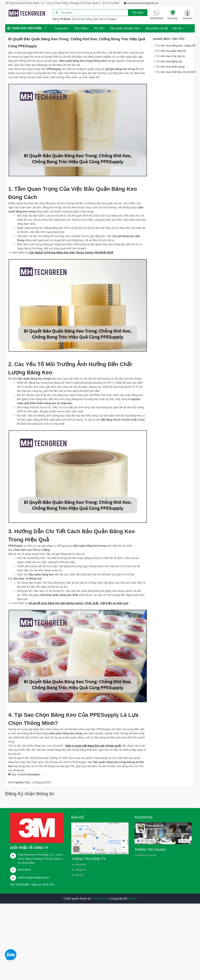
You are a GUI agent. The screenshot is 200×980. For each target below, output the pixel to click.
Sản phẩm (80, 864)
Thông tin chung (147, 855)
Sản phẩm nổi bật (157, 28)
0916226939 (24, 870)
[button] (187, 15)
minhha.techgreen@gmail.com (33, 878)
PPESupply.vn (100, 898)
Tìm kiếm (138, 13)
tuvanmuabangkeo (29, 774)
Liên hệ (79, 875)
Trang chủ (80, 870)
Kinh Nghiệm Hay (19, 782)
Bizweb (132, 898)
